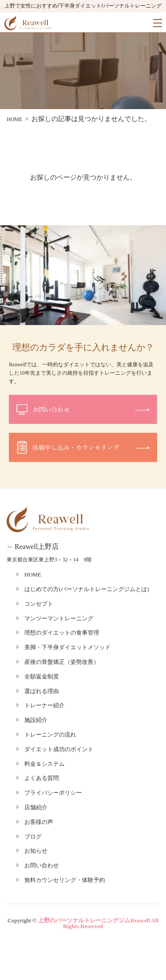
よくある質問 (42, 778)
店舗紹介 (36, 807)
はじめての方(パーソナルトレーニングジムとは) (87, 589)
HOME (33, 574)
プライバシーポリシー (53, 793)
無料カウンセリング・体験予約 (65, 880)
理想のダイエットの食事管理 (62, 633)
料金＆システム (44, 764)
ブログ (33, 837)
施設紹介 (36, 720)
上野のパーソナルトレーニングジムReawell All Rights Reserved (98, 923)
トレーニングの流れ (50, 735)
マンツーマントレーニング (59, 618)
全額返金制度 (42, 676)
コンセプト (39, 604)
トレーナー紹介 (44, 705)
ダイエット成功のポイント (59, 749)
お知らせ (36, 851)
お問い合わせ (42, 865)
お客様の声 (39, 822)
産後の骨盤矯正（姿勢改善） (62, 662)
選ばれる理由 (42, 691)
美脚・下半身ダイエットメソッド (68, 647)
